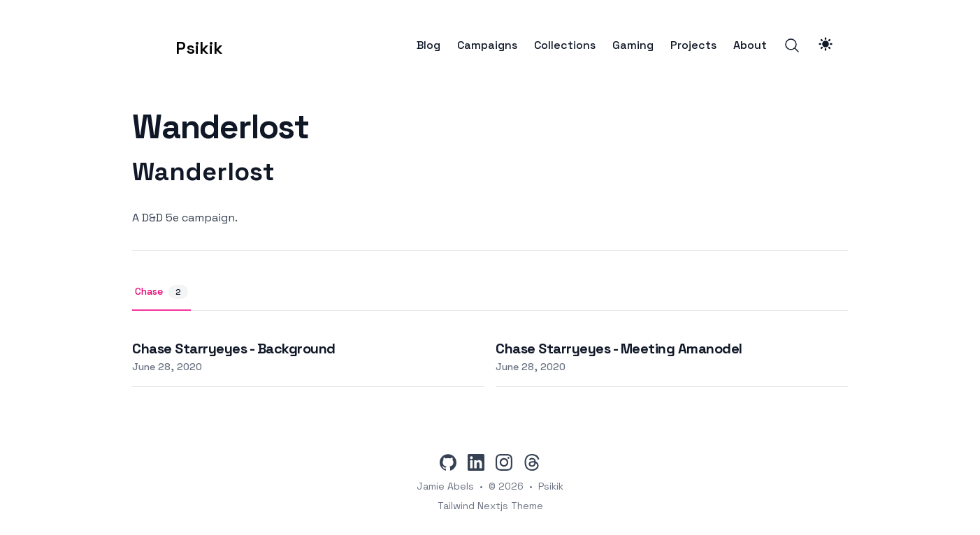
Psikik (551, 486)
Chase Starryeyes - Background (234, 349)
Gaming (633, 45)
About (750, 45)
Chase (161, 292)
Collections (565, 45)
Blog (428, 45)
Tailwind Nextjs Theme (490, 506)
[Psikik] (178, 45)
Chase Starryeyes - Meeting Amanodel (619, 349)
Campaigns (487, 45)
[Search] (792, 45)
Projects (693, 45)
